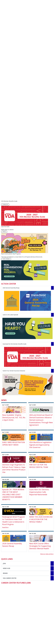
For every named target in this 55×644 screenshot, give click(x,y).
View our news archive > (47, 554)
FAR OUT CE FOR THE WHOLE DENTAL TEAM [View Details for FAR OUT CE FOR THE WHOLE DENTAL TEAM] (39, 466)
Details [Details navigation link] (4, 232)
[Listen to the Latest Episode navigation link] (27, 315)
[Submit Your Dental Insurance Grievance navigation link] (27, 371)
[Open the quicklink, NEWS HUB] (27, 568)
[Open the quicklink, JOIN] (27, 564)
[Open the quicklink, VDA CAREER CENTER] (27, 578)
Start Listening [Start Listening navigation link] (6, 259)
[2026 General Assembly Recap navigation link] (27, 288)
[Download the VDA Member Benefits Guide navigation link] (27, 344)
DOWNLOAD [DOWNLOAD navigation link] (5, 205)
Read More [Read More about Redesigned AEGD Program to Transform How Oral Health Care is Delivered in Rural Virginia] (5, 527)
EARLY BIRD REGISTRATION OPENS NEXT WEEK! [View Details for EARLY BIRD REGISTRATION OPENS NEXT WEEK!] (14, 444)
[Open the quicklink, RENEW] (27, 573)
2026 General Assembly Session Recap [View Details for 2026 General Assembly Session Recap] (12, 545)
